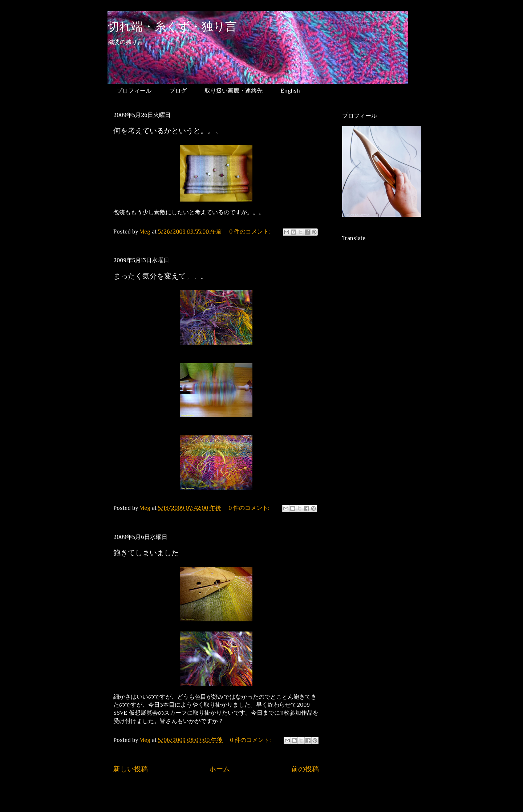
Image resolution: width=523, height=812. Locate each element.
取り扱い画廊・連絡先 (234, 91)
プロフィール (134, 91)
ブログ (178, 91)
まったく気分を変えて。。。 (161, 276)
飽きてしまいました (146, 553)
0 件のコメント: (250, 232)
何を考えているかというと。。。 (168, 131)
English (290, 91)
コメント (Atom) (224, 791)
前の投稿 (305, 769)
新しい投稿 (131, 769)
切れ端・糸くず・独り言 (172, 28)
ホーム (220, 769)
